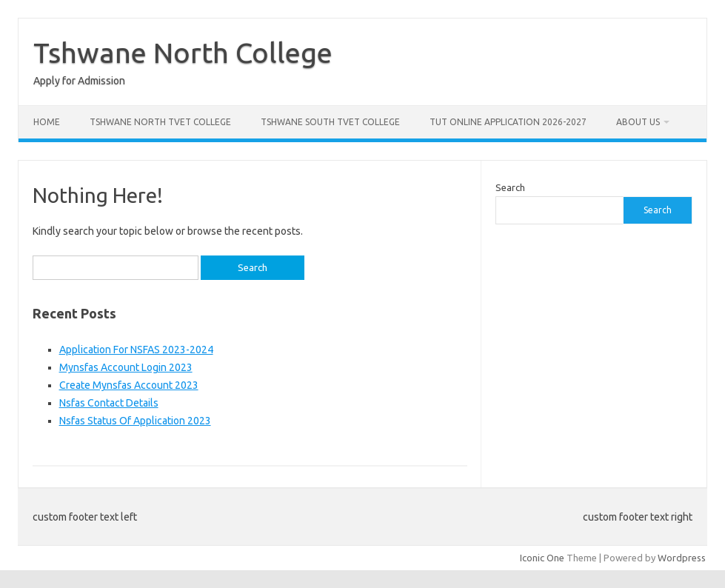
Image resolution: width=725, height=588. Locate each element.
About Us (638, 122)
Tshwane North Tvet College (160, 122)
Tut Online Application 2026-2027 (508, 122)
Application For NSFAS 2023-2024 (136, 350)
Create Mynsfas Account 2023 (129, 385)
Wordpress (682, 558)
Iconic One (542, 558)
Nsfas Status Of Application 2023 (135, 421)
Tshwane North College (183, 53)
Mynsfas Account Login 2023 (126, 367)
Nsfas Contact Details (109, 403)
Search (510, 187)
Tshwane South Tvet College (330, 122)
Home (47, 122)
